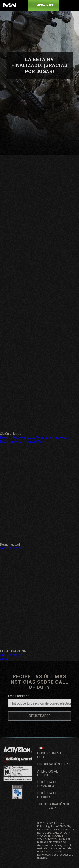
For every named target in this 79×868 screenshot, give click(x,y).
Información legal (54, 764)
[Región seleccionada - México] (41, 748)
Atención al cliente (48, 773)
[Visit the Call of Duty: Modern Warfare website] (10, 5)
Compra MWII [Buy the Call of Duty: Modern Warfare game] (44, 5)
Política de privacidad (47, 784)
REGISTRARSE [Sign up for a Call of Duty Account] (40, 716)
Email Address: (19, 696)
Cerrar (4, 659)
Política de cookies (47, 795)
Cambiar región (11, 548)
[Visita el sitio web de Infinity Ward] (18, 759)
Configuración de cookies (54, 806)
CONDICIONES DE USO (51, 755)
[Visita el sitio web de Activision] (18, 750)
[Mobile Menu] (74, 5)
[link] (18, 750)
